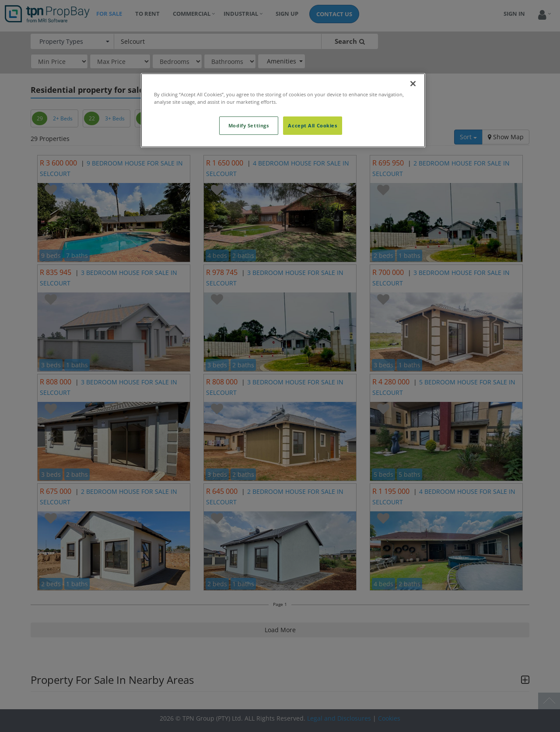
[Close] (413, 84)
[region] (283, 110)
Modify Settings (249, 125)
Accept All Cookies (312, 125)
